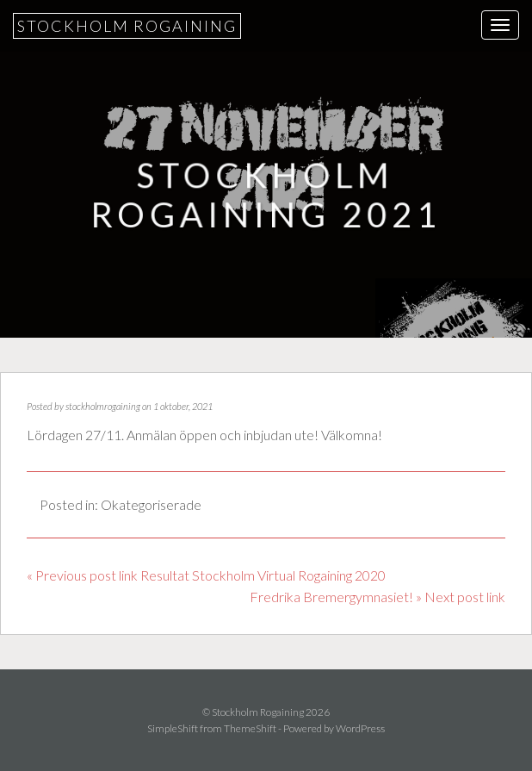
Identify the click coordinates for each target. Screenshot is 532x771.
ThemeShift (250, 728)
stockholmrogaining (103, 406)
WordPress (360, 728)
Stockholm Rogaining (127, 26)
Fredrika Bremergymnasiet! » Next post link (377, 597)
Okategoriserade (151, 504)
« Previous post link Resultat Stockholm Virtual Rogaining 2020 (206, 575)
